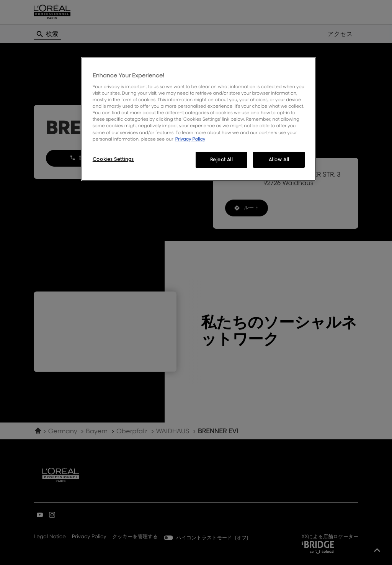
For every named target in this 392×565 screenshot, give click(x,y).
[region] (199, 119)
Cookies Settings (113, 159)
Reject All (222, 160)
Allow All (279, 160)
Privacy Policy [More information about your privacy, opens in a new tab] (190, 139)
